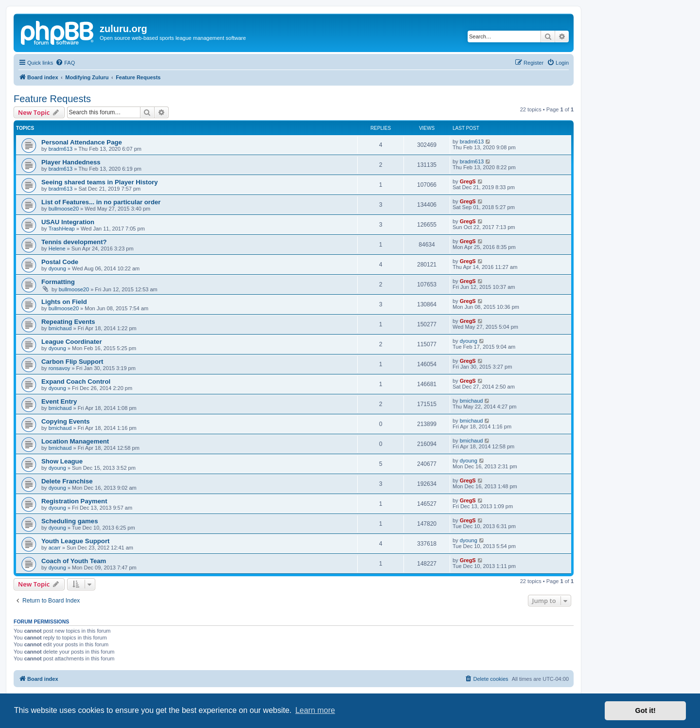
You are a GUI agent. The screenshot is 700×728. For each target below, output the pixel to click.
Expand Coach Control (76, 382)
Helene (57, 249)
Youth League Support (75, 541)
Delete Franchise (67, 481)
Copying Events (66, 421)
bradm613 (61, 149)
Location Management (75, 441)
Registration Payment (74, 501)
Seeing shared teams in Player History (100, 182)
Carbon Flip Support (72, 362)
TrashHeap (62, 229)
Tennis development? (74, 242)
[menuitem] (65, 63)
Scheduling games (70, 521)
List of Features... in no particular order (101, 202)
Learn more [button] (315, 710)
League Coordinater (72, 342)
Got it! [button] (646, 710)
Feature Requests (52, 99)
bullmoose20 (64, 209)
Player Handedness (71, 162)
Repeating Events (68, 322)
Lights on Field (64, 302)
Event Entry (59, 401)
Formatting (58, 282)
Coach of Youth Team (74, 561)
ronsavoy (60, 368)
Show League (62, 461)
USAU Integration (68, 222)
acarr (55, 548)
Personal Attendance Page (82, 142)
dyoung (57, 268)
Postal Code (60, 262)
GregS (468, 181)
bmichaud (60, 328)
